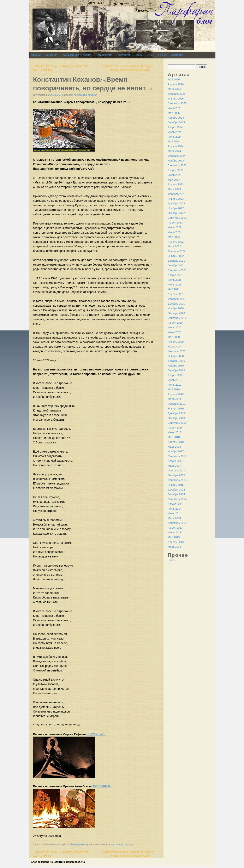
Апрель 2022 (176, 242)
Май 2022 (174, 237)
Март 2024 (174, 151)
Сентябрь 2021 (177, 270)
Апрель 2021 (176, 294)
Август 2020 (175, 323)
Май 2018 (174, 437)
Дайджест (51, 55)
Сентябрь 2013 (177, 523)
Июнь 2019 (175, 385)
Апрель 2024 (176, 146)
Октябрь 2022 (176, 213)
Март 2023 (174, 189)
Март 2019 (174, 399)
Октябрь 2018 (176, 418)
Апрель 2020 (176, 342)
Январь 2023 (176, 199)
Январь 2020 (176, 356)
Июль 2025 (175, 108)
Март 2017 (174, 466)
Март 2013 (174, 547)
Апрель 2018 (176, 442)
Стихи (150, 55)
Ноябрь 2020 (176, 308)
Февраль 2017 (177, 470)
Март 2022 (174, 246)
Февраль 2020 (177, 351)
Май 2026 (174, 80)
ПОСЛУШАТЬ (96, 734)
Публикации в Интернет (77, 55)
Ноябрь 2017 (176, 451)
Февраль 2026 (177, 94)
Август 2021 (175, 275)
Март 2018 (174, 447)
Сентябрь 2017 (177, 456)
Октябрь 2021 (176, 265)
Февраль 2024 (177, 156)
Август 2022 (175, 223)
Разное (163, 55)
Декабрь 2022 (176, 203)
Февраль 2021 (177, 299)
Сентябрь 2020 (177, 318)
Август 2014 (175, 504)
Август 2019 (175, 375)
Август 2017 (175, 461)
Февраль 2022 (177, 251)
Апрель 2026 (176, 84)
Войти (172, 560)
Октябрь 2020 (176, 313)
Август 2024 (175, 127)
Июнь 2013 (175, 532)
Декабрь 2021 (176, 261)
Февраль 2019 (177, 404)
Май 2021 (174, 289)
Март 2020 (174, 347)
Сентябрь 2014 (177, 499)
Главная (36, 55)
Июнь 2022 (175, 232)
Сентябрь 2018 (177, 423)
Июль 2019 (175, 380)
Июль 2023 (175, 175)
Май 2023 (174, 180)
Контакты (177, 55)
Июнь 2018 (175, 432)
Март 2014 (174, 518)
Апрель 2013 (176, 542)
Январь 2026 (176, 99)
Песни (139, 55)
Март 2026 (174, 89)
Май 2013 (174, 537)
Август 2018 (175, 428)
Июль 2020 (175, 327)
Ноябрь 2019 (176, 366)
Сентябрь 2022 (177, 218)
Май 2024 (174, 141)
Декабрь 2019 (176, 361)
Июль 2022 (175, 227)
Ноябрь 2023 (176, 161)
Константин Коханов (85, 95)
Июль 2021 (175, 280)
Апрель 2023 (176, 184)
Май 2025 (174, 113)
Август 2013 (175, 528)
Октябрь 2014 (176, 494)
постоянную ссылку (122, 845)
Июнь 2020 (175, 332)
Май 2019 (174, 389)
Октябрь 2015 (176, 475)
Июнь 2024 (175, 137)
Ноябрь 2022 (176, 208)
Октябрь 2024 (176, 122)
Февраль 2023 (177, 194)
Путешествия (104, 55)
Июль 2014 (175, 509)
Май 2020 (174, 337)
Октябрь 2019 (176, 370)
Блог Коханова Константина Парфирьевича (58, 862)
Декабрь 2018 (176, 413)
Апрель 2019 (176, 394)
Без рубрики (78, 845)
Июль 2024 (175, 132)
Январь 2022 (176, 256)
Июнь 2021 (175, 285)
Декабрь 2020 (176, 304)
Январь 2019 (176, 409)
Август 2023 (175, 170)
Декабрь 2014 (176, 490)
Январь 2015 (176, 485)
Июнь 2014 (175, 513)
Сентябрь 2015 (177, 480)
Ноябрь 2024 (176, 118)
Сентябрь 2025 (177, 103)
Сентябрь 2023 (177, 165)
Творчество (123, 55)
